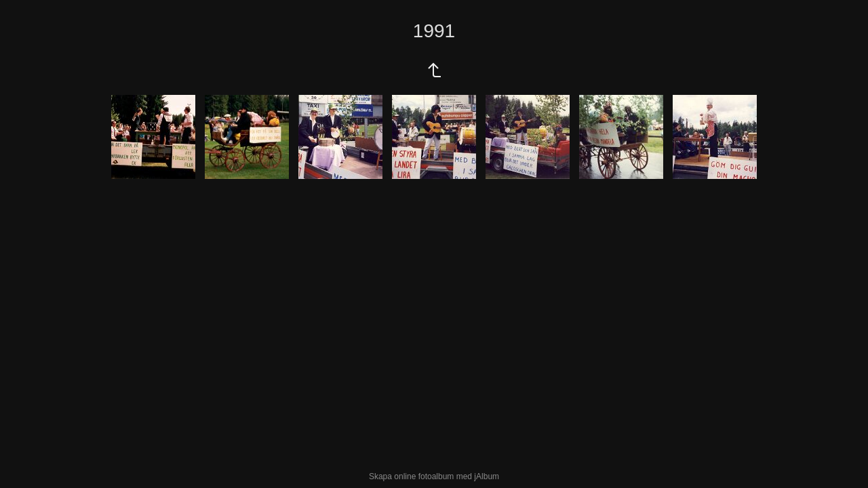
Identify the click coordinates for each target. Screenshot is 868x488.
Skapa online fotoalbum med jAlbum (434, 476)
